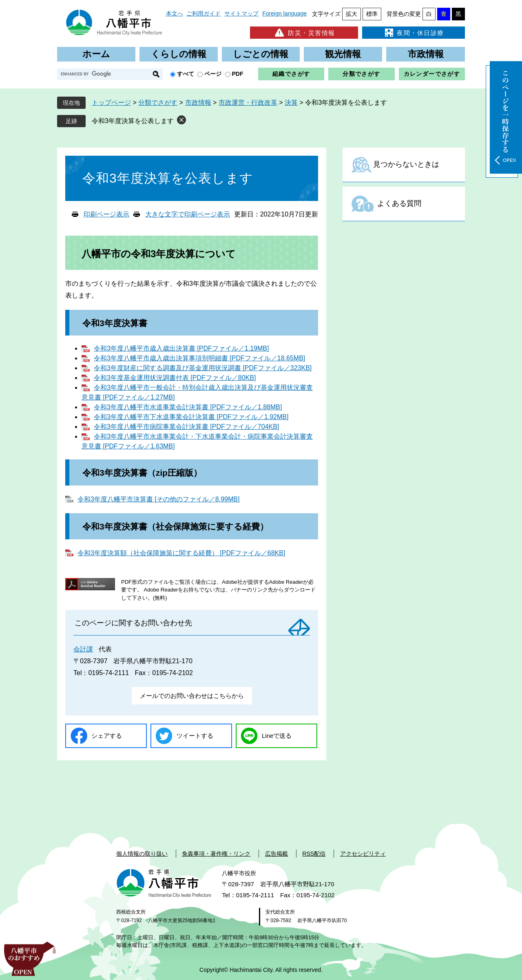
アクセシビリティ (363, 854)
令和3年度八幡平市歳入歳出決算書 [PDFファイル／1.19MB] (181, 348)
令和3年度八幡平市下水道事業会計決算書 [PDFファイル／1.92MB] (191, 417)
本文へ (175, 13)
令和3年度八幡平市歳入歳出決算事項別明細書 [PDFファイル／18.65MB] (199, 358)
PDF (238, 74)
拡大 (352, 14)
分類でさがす (361, 74)
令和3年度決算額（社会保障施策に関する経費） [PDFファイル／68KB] (181, 553)
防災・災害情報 (304, 33)
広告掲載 (276, 854)
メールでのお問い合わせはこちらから (192, 696)
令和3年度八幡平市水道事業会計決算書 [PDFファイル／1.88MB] (188, 407)
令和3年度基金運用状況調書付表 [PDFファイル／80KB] (175, 378)
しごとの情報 (261, 54)
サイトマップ (241, 13)
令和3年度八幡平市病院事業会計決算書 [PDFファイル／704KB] (186, 427)
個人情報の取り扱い (142, 854)
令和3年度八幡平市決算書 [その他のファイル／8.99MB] (158, 499)
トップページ (111, 103)
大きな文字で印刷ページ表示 (188, 214)
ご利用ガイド (203, 13)
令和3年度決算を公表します (133, 121)
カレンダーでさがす (432, 74)
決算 (291, 103)
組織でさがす (291, 74)
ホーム (96, 54)
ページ (213, 74)
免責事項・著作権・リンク (216, 854)
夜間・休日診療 (414, 33)
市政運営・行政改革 (248, 103)
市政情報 (426, 54)
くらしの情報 (179, 54)
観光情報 (343, 54)
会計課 (83, 649)
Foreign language (284, 13)
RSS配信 (314, 854)
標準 (372, 14)
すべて (186, 74)
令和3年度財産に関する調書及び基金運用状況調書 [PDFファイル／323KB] (203, 368)
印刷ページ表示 (106, 214)
